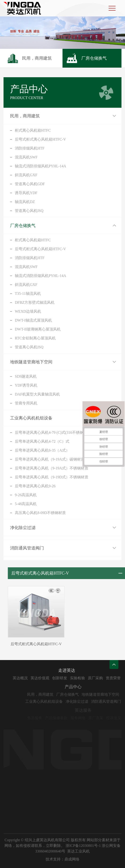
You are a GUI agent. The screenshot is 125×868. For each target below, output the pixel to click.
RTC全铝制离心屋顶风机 (35, 338)
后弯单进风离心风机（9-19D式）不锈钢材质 (52, 477)
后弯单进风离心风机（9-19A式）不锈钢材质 (52, 468)
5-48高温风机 (26, 504)
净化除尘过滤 (23, 528)
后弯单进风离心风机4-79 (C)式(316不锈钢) (50, 432)
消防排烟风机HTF (30, 148)
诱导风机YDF (26, 193)
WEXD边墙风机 (28, 311)
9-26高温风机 (26, 495)
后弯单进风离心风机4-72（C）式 (42, 441)
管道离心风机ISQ (29, 211)
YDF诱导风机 (26, 385)
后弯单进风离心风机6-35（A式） (42, 450)
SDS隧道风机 (26, 376)
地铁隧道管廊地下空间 (31, 362)
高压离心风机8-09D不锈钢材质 (40, 513)
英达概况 (28, 678)
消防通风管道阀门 (27, 548)
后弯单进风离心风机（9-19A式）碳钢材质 (50, 459)
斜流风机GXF (26, 175)
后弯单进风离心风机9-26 (35, 486)
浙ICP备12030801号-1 (83, 846)
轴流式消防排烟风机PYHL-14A (41, 166)
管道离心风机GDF (30, 184)
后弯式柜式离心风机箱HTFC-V (40, 139)
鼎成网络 (72, 859)
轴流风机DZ (25, 202)
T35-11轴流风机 (28, 294)
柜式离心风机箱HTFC (33, 130)
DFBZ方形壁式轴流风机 (35, 302)
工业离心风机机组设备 (31, 418)
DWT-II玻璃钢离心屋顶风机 (38, 329)
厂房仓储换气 (23, 226)
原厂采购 (103, 678)
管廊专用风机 (26, 403)
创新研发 (68, 678)
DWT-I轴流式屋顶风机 (33, 320)
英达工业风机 (78, 851)
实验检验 (86, 678)
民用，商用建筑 (25, 116)
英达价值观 (48, 678)
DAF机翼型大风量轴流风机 (37, 394)
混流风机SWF (26, 157)
